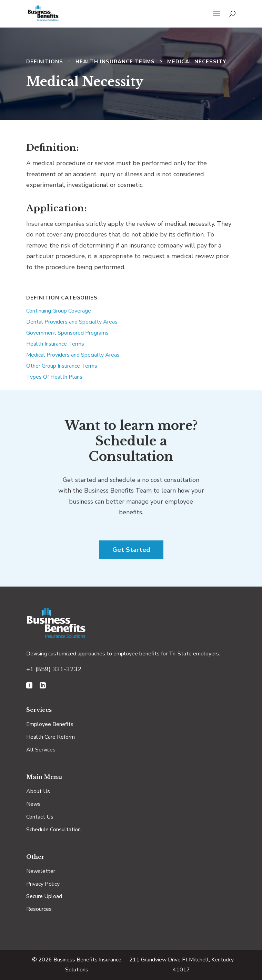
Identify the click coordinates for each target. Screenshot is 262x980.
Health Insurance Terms (115, 62)
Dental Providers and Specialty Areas (72, 322)
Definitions (45, 62)
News (33, 804)
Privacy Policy (43, 884)
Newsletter (41, 871)
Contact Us (40, 817)
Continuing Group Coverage (59, 311)
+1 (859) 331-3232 (54, 669)
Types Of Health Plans (54, 377)
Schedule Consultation (53, 830)
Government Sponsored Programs (67, 333)
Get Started (131, 550)
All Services (41, 750)
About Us (38, 791)
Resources (39, 909)
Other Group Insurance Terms (62, 366)
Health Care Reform (51, 737)
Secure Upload (44, 896)
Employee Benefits (50, 724)
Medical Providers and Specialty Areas (73, 355)
